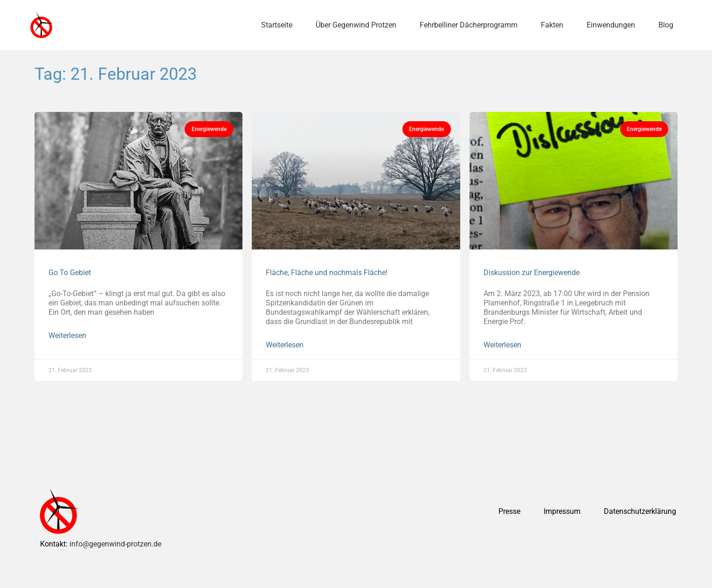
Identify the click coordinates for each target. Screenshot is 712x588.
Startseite (277, 25)
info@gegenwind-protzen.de (115, 544)
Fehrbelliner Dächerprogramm (469, 25)
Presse (509, 511)
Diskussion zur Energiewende (532, 273)
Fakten (552, 25)
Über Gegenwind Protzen (356, 25)
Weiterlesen (67, 336)
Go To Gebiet (70, 273)
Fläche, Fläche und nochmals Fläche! (327, 273)
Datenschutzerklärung (640, 511)
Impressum (562, 511)
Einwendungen (611, 25)
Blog (666, 25)
